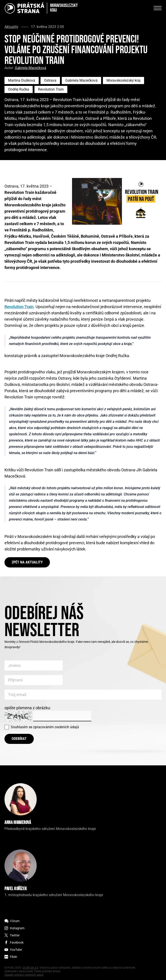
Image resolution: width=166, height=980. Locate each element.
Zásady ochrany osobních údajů (24, 975)
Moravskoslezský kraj (123, 80)
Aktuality (11, 27)
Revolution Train (51, 89)
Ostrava (50, 80)
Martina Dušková (22, 80)
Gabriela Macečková (30, 68)
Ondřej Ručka (19, 89)
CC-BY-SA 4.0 (30, 968)
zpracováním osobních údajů (56, 727)
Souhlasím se (45, 727)
